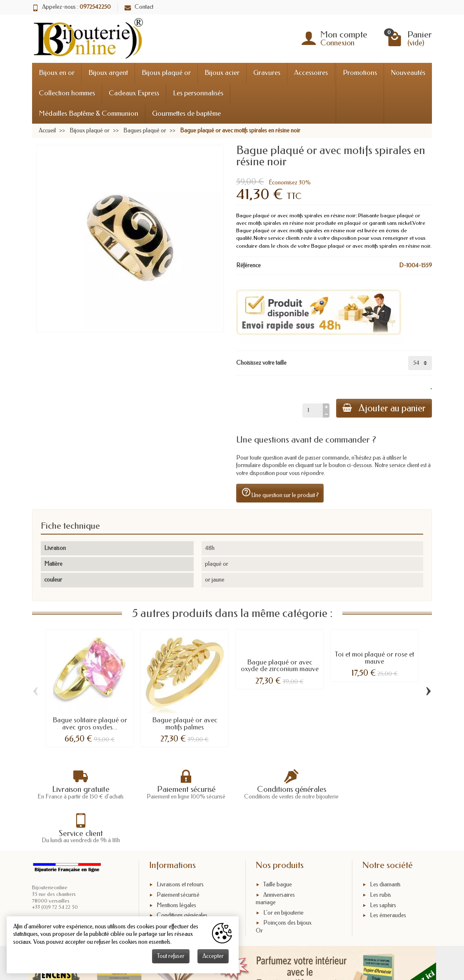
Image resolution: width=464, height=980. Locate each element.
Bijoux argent (108, 73)
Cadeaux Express (134, 93)
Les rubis (380, 857)
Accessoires (311, 73)
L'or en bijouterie (283, 875)
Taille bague (278, 847)
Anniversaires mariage (275, 861)
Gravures (267, 73)
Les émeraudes (388, 878)
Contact (139, 7)
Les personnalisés (198, 93)
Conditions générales (182, 878)
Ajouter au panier (384, 408)
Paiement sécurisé (178, 857)
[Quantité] (312, 410)
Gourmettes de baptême (186, 113)
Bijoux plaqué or (166, 73)
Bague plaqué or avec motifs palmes (185, 724)
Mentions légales (176, 868)
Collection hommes (67, 93)
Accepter (213, 956)
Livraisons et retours (180, 847)
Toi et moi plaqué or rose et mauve (374, 658)
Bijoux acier (222, 73)
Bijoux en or (57, 73)
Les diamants (385, 847)
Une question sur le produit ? (280, 493)
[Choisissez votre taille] (420, 363)
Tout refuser (171, 956)
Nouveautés (408, 73)
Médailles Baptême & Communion (89, 113)
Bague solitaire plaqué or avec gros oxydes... (90, 724)
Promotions (360, 73)
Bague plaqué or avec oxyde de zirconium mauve (280, 666)
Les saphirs (383, 868)
